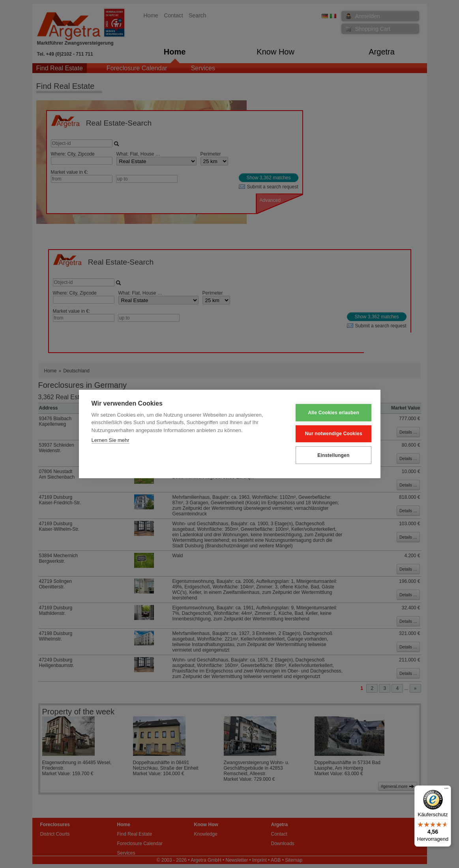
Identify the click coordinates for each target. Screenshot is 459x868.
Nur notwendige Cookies (329, 434)
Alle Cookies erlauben (329, 413)
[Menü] (446, 790)
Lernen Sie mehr (111, 441)
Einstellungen (329, 455)
